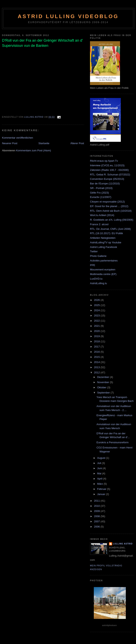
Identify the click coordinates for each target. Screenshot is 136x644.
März (100, 484)
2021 (97, 326)
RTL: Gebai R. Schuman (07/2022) (110, 175)
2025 (97, 305)
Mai (100, 473)
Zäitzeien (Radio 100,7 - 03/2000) (109, 170)
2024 (97, 310)
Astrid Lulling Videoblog (68, 16)
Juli (99, 463)
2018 (97, 341)
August (102, 458)
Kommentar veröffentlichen (17, 138)
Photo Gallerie (98, 256)
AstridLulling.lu (98, 283)
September (104, 393)
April (100, 479)
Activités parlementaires (104, 261)
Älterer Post (77, 143)
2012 (97, 372)
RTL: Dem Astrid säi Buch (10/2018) (111, 211)
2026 (97, 300)
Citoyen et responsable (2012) (107, 202)
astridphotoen (109, 625)
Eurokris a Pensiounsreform (112, 442)
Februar (102, 489)
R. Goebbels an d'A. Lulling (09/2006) (112, 220)
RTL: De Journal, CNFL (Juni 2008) (110, 229)
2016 (97, 352)
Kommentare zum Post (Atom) (33, 150)
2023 (97, 316)
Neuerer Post (10, 143)
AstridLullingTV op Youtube (106, 242)
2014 (97, 362)
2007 (97, 521)
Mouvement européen (103, 270)
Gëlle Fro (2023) (99, 193)
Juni (100, 468)
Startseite (44, 143)
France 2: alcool (99, 224)
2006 (97, 527)
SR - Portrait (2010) (101, 188)
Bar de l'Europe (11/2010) (105, 184)
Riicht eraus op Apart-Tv (104, 161)
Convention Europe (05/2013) (107, 179)
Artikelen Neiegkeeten (103, 238)
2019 (97, 336)
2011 (97, 501)
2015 (97, 357)
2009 (97, 511)
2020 (97, 331)
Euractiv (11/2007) (101, 197)
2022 (97, 321)
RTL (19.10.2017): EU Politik (106, 233)
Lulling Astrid (123, 544)
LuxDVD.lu (96, 279)
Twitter (94, 251)
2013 (97, 367)
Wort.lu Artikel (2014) (102, 215)
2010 (97, 506)
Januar (101, 494)
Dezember (104, 377)
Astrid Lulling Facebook (103, 247)
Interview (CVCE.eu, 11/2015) (107, 165)
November (104, 382)
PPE (93, 265)
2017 (97, 347)
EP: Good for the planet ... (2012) (109, 206)
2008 (97, 516)
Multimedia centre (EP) (103, 274)
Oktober (102, 387)
